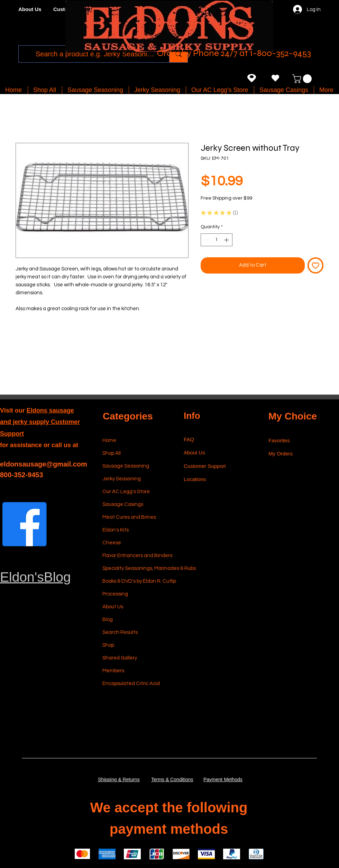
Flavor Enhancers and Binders (135, 556)
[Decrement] (206, 240)
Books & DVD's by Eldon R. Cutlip (135, 581)
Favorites (279, 440)
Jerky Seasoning (122, 479)
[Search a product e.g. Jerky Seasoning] (95, 54)
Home (109, 440)
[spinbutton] (217, 240)
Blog (108, 620)
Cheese (112, 543)
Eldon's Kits (116, 530)
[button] (303, 79)
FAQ (189, 439)
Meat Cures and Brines (129, 517)
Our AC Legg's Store (126, 492)
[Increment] (227, 240)
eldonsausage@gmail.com (44, 464)
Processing (115, 594)
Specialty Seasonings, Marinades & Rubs (135, 568)
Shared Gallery (120, 658)
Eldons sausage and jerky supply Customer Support (40, 422)
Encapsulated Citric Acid (131, 684)
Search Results (120, 632)
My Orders (281, 454)
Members (113, 671)
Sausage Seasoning (126, 466)
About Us (113, 607)
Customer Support (205, 466)
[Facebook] (25, 524)
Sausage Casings (123, 504)
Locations (195, 479)
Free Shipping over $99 (226, 198)
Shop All (112, 453)
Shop (108, 645)
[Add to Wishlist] (316, 265)
